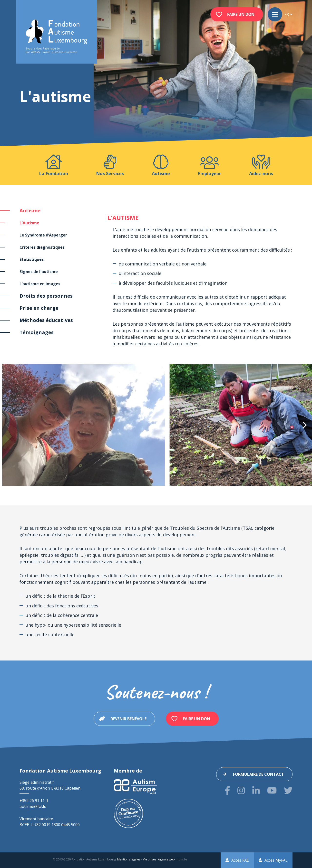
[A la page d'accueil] (56, 37)
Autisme (30, 211)
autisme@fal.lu (33, 806)
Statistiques (32, 259)
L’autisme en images (40, 284)
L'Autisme (29, 223)
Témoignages (37, 332)
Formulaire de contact (258, 774)
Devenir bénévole (128, 719)
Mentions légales (129, 859)
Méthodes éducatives (46, 320)
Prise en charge (39, 308)
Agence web (166, 859)
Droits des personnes (46, 296)
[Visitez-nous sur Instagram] (241, 790)
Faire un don (241, 14)
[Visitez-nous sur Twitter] (288, 790)
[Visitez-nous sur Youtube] (272, 790)
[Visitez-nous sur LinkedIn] (256, 790)
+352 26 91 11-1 (34, 801)
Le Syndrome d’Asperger (43, 235)
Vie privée (150, 859)
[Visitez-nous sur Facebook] (227, 790)
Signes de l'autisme (39, 272)
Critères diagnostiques (42, 247)
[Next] (304, 425)
